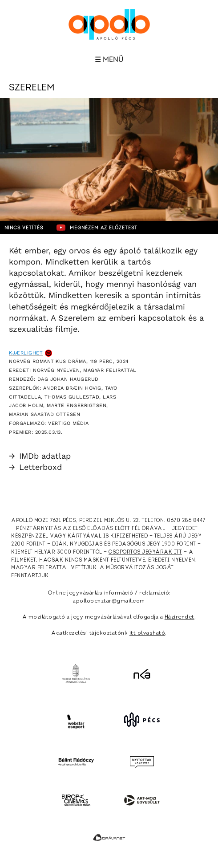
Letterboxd (35, 467)
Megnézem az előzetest (97, 228)
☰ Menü (109, 60)
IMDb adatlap (40, 456)
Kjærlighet (26, 353)
